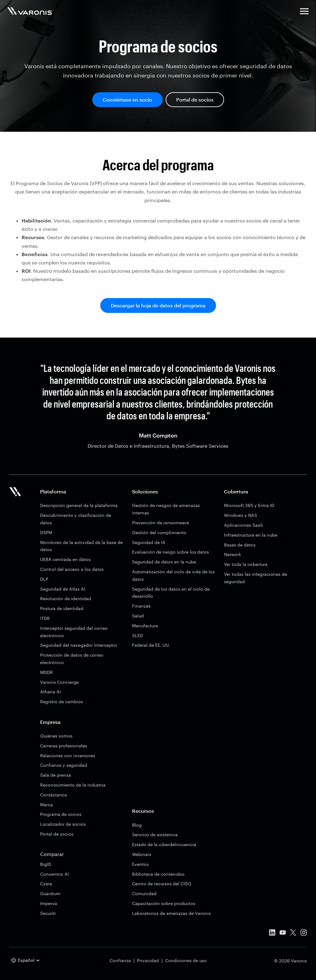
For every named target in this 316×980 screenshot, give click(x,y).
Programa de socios (61, 814)
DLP (44, 579)
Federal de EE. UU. (151, 645)
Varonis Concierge (59, 682)
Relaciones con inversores (68, 756)
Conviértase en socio (127, 100)
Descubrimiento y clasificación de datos (76, 519)
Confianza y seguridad (64, 765)
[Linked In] (272, 934)
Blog (137, 825)
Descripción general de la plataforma (79, 505)
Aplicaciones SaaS (243, 525)
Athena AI (50, 692)
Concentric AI (54, 874)
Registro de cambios (62, 702)
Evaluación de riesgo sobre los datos (170, 552)
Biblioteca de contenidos (158, 874)
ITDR (45, 618)
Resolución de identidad (66, 598)
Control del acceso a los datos (72, 569)
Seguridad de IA (149, 542)
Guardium (50, 893)
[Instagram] (304, 934)
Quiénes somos (56, 736)
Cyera (46, 884)
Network (233, 554)
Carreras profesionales (64, 746)
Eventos (140, 864)
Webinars (142, 854)
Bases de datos (240, 545)
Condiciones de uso (186, 960)
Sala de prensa (56, 775)
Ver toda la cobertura (246, 564)
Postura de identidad (62, 608)
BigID (46, 864)
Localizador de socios (63, 824)
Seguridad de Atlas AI (63, 589)
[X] (293, 934)
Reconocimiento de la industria (73, 785)
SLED (137, 635)
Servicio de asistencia (155, 835)
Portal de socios (195, 100)
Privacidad (148, 960)
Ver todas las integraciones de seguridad (256, 578)
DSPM (46, 532)
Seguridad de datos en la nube (164, 562)
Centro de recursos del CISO (162, 884)
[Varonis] (30, 12)
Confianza (120, 960)
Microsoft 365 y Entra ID (249, 505)
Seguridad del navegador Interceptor (79, 645)
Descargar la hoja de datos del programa (158, 305)
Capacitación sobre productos (164, 903)
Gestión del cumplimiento (159, 532)
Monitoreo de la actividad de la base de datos (81, 546)
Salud (138, 616)
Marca (46, 805)
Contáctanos (54, 795)
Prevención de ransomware (160, 523)
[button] (304, 12)
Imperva (49, 903)
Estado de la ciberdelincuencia (164, 844)
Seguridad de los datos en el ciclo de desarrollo (171, 593)
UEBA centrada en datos (65, 559)
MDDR (46, 672)
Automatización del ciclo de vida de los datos (173, 575)
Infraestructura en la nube (251, 535)
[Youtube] (283, 934)
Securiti (48, 913)
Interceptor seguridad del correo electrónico (74, 632)
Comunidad (144, 893)
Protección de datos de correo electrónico (72, 659)
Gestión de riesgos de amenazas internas (166, 509)
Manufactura (145, 626)
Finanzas (141, 606)
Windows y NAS (241, 515)
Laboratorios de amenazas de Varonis (171, 913)
